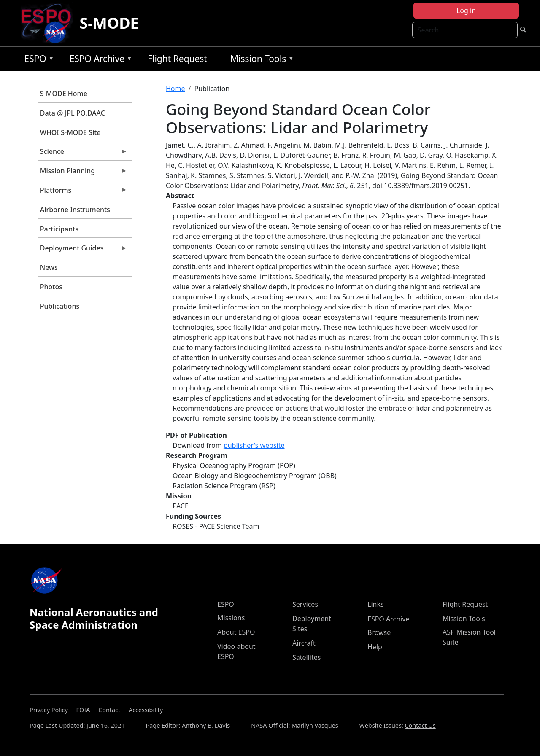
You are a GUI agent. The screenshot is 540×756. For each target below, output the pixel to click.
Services (305, 604)
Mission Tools (260, 60)
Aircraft (304, 643)
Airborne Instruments (75, 210)
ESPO (37, 60)
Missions (231, 618)
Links (376, 604)
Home (175, 89)
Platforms (83, 192)
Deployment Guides (83, 250)
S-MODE (109, 23)
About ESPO (236, 632)
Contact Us (420, 725)
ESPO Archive (99, 60)
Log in (466, 11)
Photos (51, 287)
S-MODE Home (64, 94)
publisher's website (254, 445)
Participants (59, 229)
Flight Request (177, 59)
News (49, 267)
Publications (60, 306)
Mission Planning (83, 173)
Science (83, 153)
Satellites (306, 657)
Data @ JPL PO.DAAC (73, 113)
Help (375, 647)
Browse (379, 632)
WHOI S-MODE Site (70, 132)
